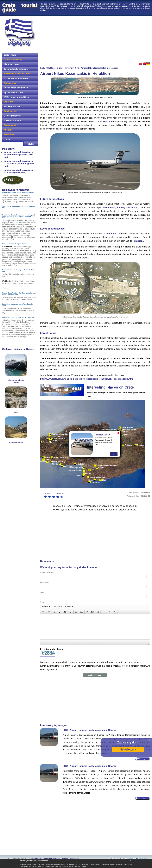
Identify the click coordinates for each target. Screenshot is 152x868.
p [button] (42, 642)
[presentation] (46, 607)
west (47, 389)
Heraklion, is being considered (121, 207)
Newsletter (9, 134)
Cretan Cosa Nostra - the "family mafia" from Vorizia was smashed (19, 294)
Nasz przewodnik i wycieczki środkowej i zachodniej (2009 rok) (19, 163)
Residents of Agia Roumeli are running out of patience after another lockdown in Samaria (18, 216)
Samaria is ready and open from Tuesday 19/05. (18, 305)
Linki (32, 859)
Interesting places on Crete (17, 74)
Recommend (10, 125)
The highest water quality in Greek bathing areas (18, 207)
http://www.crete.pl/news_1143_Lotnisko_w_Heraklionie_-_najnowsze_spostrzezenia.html (87, 379)
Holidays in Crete (12, 106)
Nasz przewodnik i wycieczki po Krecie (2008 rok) (18, 171)
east (77, 388)
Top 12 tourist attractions (16, 78)
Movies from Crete (13, 116)
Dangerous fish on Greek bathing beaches (18, 193)
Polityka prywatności (52, 859)
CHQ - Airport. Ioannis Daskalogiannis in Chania (89, 730)
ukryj (149, 740)
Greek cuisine (10, 111)
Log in (7, 139)
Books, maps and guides (16, 88)
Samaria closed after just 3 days (14, 244)
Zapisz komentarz (95, 675)
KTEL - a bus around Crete (17, 97)
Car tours (8, 102)
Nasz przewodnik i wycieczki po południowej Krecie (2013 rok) (18, 155)
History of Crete (11, 64)
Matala (16, 413)
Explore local (10, 83)
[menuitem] (46, 607)
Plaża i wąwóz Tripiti (16, 443)
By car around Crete (13, 92)
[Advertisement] (81, 39)
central (62, 390)
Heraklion (108, 121)
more (114, 454)
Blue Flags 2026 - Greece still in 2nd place (18, 317)
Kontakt (38, 859)
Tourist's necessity (13, 60)
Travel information (12, 120)
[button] (43, 612)
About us (8, 130)
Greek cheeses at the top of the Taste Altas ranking (19, 271)
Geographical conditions (16, 69)
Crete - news (10, 55)
